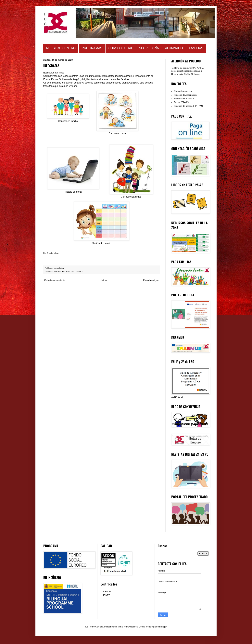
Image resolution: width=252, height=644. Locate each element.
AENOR (107, 591)
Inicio (104, 280)
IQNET (107, 595)
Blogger (163, 627)
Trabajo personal (73, 192)
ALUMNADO (174, 48)
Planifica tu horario (101, 243)
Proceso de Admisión (184, 98)
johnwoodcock (131, 627)
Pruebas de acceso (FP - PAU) (189, 106)
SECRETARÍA (149, 48)
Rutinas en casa (117, 133)
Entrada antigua (151, 280)
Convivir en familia (68, 121)
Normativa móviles (183, 91)
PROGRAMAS (92, 48)
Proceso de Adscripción (185, 95)
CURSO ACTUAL (120, 48)
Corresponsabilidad (131, 197)
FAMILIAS (196, 48)
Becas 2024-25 (181, 102)
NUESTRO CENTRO (61, 48)
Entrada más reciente (55, 280)
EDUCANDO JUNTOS (64, 271)
